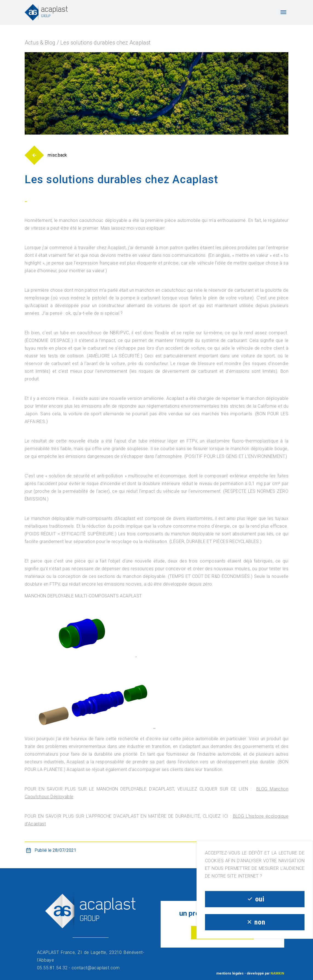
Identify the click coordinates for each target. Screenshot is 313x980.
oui (255, 899)
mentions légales (230, 973)
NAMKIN (277, 973)
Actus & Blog (40, 43)
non (255, 922)
